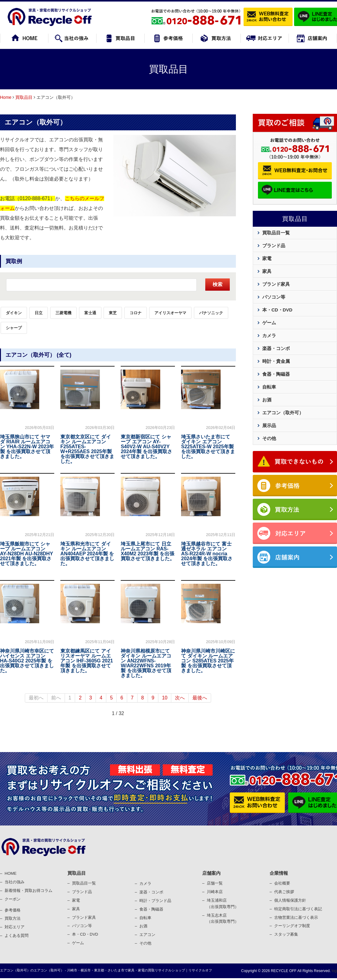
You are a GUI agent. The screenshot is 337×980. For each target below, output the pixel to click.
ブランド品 (274, 246)
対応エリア (15, 927)
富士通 (90, 313)
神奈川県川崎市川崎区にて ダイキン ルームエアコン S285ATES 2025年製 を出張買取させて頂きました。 (208, 661)
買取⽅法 (13, 918)
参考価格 (13, 910)
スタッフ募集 (286, 934)
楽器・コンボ (276, 348)
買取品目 (24, 97)
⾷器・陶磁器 (151, 909)
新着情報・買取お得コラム (28, 891)
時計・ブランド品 (155, 901)
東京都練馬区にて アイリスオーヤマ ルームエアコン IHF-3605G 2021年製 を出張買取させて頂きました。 (87, 661)
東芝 (113, 313)
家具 (267, 271)
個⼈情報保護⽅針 (290, 900)
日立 (39, 313)
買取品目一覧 (276, 233)
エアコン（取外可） (36, 122)
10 (165, 698)
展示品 (269, 425)
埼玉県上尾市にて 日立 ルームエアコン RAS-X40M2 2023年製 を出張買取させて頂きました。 (148, 551)
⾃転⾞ (145, 918)
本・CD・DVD (277, 310)
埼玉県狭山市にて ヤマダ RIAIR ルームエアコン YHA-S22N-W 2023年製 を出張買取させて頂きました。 (27, 447)
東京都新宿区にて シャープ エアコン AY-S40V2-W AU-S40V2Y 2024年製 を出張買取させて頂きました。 (146, 447)
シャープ (14, 328)
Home (6, 97)
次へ (180, 698)
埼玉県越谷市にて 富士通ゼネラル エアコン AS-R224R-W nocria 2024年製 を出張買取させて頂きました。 (207, 554)
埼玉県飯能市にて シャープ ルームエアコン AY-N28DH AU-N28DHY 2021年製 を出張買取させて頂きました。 (27, 554)
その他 (269, 438)
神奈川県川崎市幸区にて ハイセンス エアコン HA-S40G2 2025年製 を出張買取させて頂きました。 (27, 661)
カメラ (269, 335)
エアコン (147, 935)
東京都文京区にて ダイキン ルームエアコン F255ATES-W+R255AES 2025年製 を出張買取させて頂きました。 (87, 449)
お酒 (267, 400)
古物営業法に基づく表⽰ (296, 917)
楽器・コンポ (151, 892)
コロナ (136, 313)
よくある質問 (17, 935)
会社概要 (282, 883)
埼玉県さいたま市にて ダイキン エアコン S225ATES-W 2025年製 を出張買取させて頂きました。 (208, 447)
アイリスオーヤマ (170, 313)
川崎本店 (215, 892)
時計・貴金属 (276, 361)
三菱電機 (63, 313)
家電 (267, 258)
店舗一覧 (215, 883)
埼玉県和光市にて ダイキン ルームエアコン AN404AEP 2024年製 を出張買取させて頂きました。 (87, 554)
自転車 (269, 387)
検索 (218, 284)
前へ (56, 698)
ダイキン (14, 313)
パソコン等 (274, 297)
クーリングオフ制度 (292, 926)
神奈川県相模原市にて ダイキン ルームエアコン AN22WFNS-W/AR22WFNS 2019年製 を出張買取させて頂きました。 (146, 663)
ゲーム (269, 323)
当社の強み (15, 882)
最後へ (200, 698)
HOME (11, 873)
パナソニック (211, 313)
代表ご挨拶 (284, 892)
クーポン (13, 899)
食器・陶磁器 (276, 374)
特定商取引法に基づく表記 (298, 909)
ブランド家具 (276, 284)
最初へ (36, 698)
